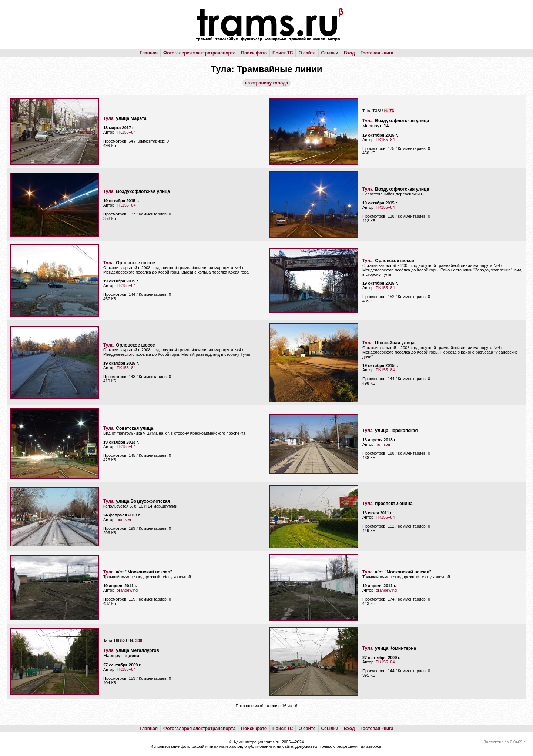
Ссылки (330, 53)
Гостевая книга (377, 53)
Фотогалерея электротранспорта (199, 53)
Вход (349, 53)
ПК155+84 (126, 132)
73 (392, 111)
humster (383, 444)
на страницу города (267, 83)
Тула (108, 118)
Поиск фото (254, 53)
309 (139, 640)
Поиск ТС (283, 53)
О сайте (307, 53)
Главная (149, 53)
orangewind (127, 590)
